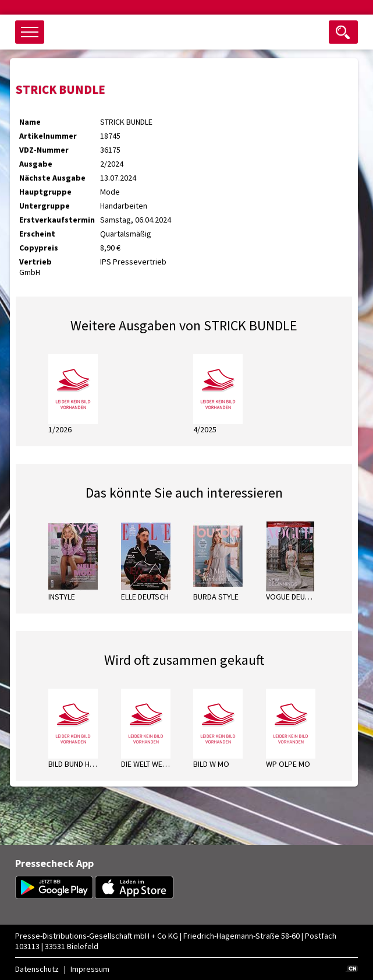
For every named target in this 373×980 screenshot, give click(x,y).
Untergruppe (45, 206)
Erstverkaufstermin (57, 220)
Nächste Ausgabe (52, 178)
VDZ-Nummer (44, 150)
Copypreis (39, 248)
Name (30, 122)
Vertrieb (35, 262)
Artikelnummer (48, 136)
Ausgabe (36, 164)
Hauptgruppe (45, 192)
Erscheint (37, 234)
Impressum (90, 969)
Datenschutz (37, 969)
